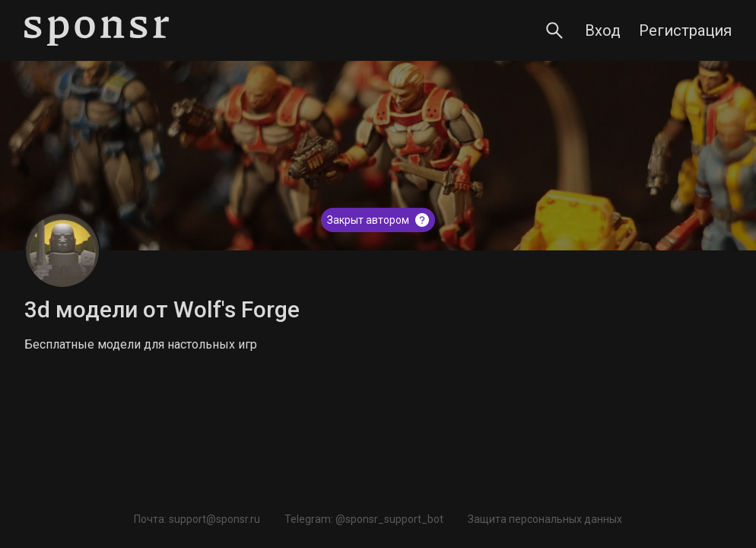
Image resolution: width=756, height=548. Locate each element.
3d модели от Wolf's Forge (162, 309)
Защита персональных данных (545, 519)
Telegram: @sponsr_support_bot (364, 519)
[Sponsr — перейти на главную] (97, 31)
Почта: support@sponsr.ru (197, 519)
